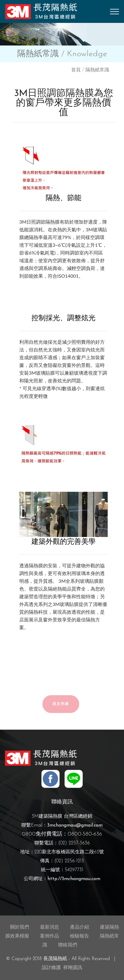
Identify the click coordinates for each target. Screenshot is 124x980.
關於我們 (20, 927)
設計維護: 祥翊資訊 (62, 968)
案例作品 (50, 936)
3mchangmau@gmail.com (75, 825)
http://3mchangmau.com (74, 879)
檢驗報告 (80, 936)
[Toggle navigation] (115, 12)
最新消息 (50, 927)
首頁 (76, 70)
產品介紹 (80, 927)
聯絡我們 (68, 945)
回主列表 (61, 704)
